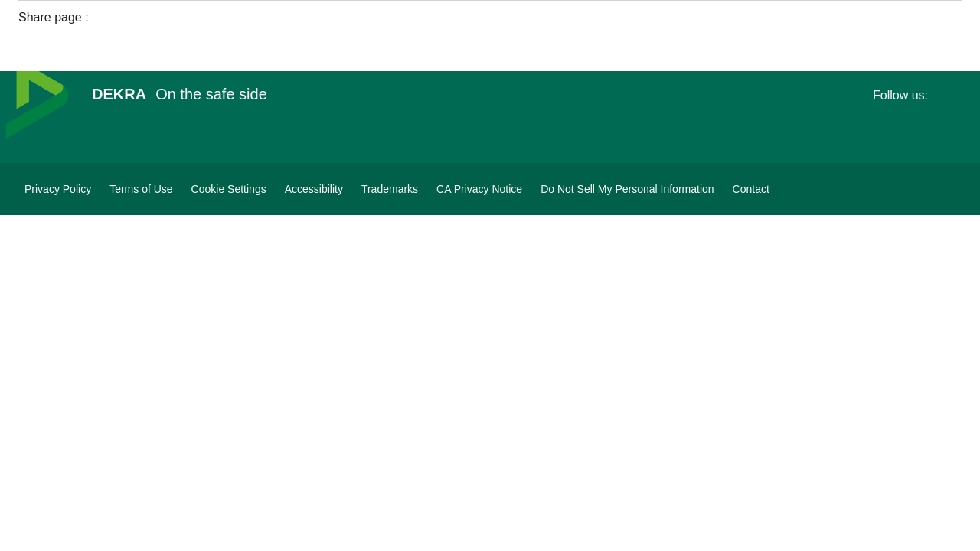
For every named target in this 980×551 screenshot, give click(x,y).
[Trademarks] (390, 189)
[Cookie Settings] (229, 189)
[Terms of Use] (141, 189)
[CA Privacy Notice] (479, 189)
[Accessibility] (314, 189)
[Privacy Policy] (58, 189)
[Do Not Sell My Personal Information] (627, 189)
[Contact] (751, 189)
